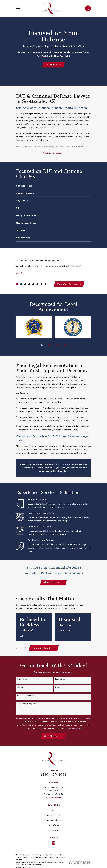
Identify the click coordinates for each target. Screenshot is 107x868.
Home (54, 812)
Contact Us (54, 833)
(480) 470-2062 (53, 777)
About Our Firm (53, 817)
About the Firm (54, 584)
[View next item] (24, 650)
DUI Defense (53, 827)
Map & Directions (54, 800)
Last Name (60, 681)
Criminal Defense (53, 822)
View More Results (44, 650)
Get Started (54, 65)
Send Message (54, 738)
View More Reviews (69, 285)
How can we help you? (27, 706)
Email (58, 689)
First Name (22, 681)
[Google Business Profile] (53, 845)
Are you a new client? (27, 697)
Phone (20, 689)
